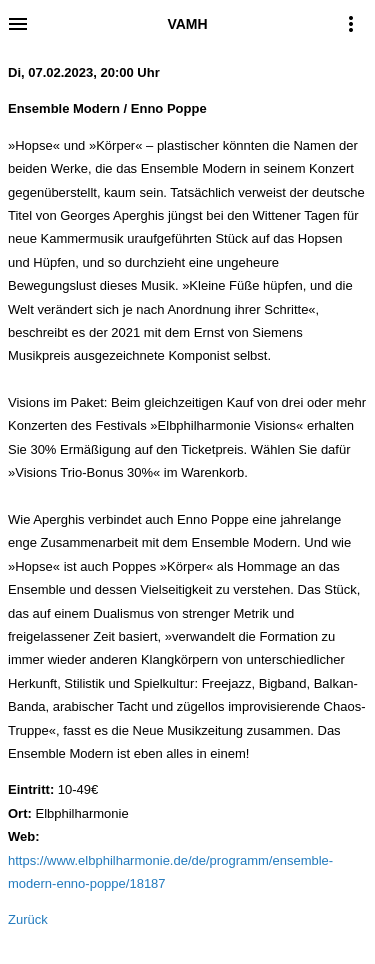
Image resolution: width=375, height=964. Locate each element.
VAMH (187, 24)
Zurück (28, 919)
